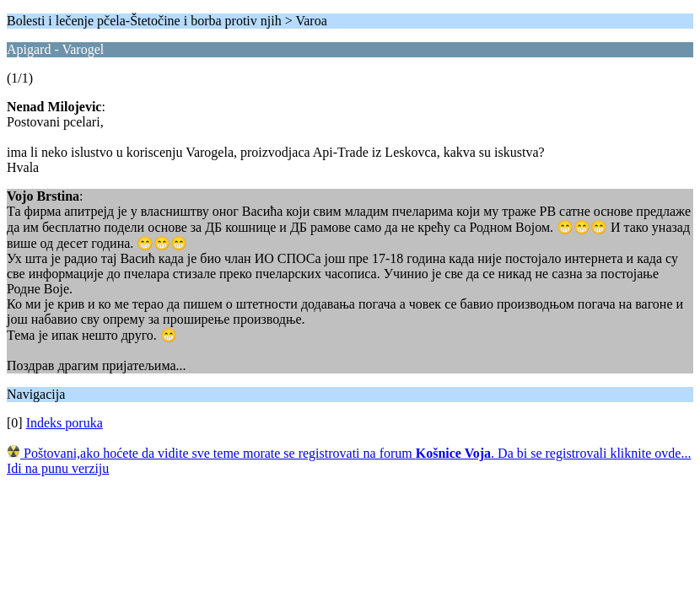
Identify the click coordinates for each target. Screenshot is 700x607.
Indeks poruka (65, 423)
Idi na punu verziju (58, 468)
